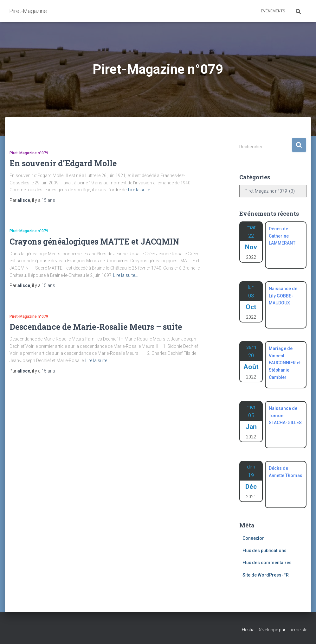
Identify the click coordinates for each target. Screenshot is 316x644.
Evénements (273, 11)
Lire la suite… (140, 190)
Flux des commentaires (267, 563)
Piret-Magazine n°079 (29, 153)
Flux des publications (264, 551)
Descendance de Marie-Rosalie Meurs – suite (96, 327)
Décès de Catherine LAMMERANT (282, 236)
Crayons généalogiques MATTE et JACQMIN (94, 242)
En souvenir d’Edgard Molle (63, 163)
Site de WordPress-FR (266, 575)
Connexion (254, 538)
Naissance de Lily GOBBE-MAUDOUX (283, 296)
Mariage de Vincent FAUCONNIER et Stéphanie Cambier (285, 363)
